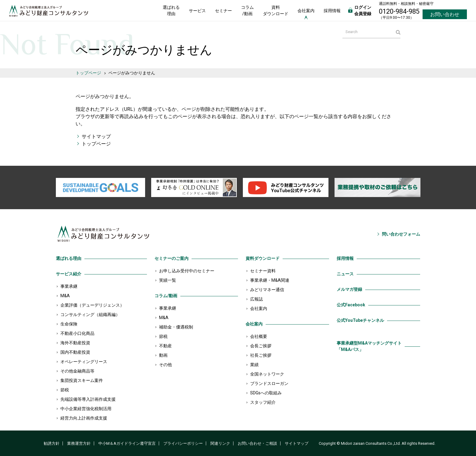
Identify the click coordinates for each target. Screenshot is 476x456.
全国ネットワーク (267, 374)
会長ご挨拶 (261, 346)
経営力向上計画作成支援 (84, 418)
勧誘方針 (52, 443)
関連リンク (220, 443)
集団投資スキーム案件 (82, 380)
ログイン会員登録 (363, 10)
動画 (163, 355)
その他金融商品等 (77, 371)
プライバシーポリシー (183, 443)
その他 (165, 365)
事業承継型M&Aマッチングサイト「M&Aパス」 (369, 346)
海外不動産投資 (75, 343)
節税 (65, 390)
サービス (197, 11)
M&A (65, 296)
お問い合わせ (445, 14)
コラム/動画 (247, 10)
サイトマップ (96, 136)
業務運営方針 (79, 443)
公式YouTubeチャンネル (360, 320)
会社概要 (259, 336)
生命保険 (69, 324)
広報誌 (257, 299)
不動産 (165, 346)
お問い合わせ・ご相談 (257, 443)
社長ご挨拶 (261, 355)
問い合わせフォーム (401, 234)
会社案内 (306, 11)
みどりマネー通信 (267, 290)
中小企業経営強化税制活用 (86, 409)
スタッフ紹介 (263, 402)
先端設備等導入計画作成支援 (88, 399)
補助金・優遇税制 (176, 327)
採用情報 (332, 11)
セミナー (223, 11)
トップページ (88, 73)
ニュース (345, 274)
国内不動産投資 (75, 352)
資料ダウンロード (276, 10)
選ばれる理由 (171, 10)
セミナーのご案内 (172, 258)
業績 (254, 365)
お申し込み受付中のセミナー (187, 271)
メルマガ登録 (349, 289)
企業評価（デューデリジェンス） (92, 305)
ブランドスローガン (269, 383)
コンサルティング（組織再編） (90, 315)
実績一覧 (168, 280)
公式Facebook (351, 305)
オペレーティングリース (84, 362)
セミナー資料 (263, 271)
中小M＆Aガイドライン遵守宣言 (127, 443)
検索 (398, 32)
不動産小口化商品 (77, 333)
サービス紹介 (69, 274)
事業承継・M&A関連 (270, 280)
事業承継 (69, 286)
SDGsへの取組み (266, 393)
